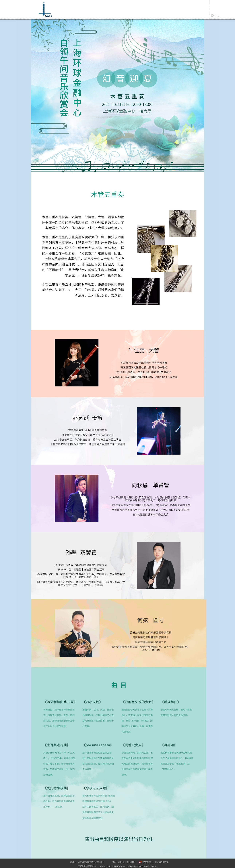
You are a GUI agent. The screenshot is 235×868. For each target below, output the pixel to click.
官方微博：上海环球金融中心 (156, 862)
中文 (217, 16)
